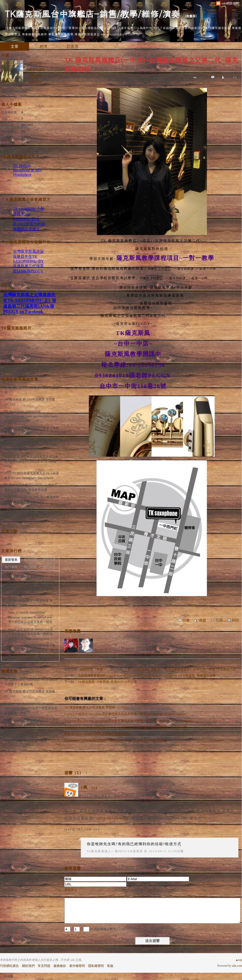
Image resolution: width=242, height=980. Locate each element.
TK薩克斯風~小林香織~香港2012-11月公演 (107, 682)
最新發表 (11, 560)
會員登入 (71, 890)
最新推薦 (49, 560)
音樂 (100, 669)
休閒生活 (86, 669)
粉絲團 (8, 976)
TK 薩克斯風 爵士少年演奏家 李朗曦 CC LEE (95, 707)
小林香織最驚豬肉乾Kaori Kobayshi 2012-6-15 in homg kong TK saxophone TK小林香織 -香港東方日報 (147, 676)
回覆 (186, 620)
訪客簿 (73, 46)
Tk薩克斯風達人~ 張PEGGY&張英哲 (115, 851)
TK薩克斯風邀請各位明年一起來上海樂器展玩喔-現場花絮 (32, 431)
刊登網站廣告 (9, 966)
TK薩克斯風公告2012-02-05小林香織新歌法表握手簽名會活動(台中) (32, 499)
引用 (219, 620)
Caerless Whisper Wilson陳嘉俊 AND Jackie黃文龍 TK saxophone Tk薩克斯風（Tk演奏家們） (127, 727)
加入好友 (35, 63)
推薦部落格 (37, 70)
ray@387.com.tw (113, 818)
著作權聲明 (77, 966)
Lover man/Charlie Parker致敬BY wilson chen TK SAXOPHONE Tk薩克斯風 (115, 741)
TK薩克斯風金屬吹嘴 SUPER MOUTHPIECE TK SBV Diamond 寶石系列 (31, 514)
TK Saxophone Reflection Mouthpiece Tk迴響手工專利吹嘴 (31, 579)
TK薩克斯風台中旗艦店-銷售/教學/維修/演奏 (92, 13)
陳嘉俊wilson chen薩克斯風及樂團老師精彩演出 (97, 734)
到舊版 (191, 16)
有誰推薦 (73, 631)
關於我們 (28, 966)
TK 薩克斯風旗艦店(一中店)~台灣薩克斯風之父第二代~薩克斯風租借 (31, 488)
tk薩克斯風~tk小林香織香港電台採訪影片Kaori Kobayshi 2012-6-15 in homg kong (31, 461)
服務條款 (60, 966)
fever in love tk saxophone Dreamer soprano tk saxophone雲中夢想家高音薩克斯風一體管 (30, 617)
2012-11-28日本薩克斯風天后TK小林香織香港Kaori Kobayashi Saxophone (32, 476)
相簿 (44, 46)
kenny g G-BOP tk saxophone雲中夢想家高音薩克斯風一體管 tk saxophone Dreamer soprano (125, 714)
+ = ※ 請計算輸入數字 (90, 929)
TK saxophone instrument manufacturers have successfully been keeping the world (31, 416)
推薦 (203, 620)
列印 (235, 620)
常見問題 (44, 966)
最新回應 (30, 560)
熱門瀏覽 (11, 567)
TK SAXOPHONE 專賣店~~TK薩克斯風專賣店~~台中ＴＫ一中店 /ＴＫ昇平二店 (181, 669)
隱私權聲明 (96, 966)
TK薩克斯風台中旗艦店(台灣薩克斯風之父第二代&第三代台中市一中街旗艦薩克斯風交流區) (31, 445)
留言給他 (35, 82)
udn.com (237, 966)
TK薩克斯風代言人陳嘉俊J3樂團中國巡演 (32, 390)
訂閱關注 (35, 76)
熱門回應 (30, 567)
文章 (15, 46)
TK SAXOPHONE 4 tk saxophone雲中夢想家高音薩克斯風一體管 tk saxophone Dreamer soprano (128, 721)
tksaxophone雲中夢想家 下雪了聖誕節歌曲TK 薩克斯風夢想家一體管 (32, 650)
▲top (239, 960)
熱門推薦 (49, 567)
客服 (110, 966)
